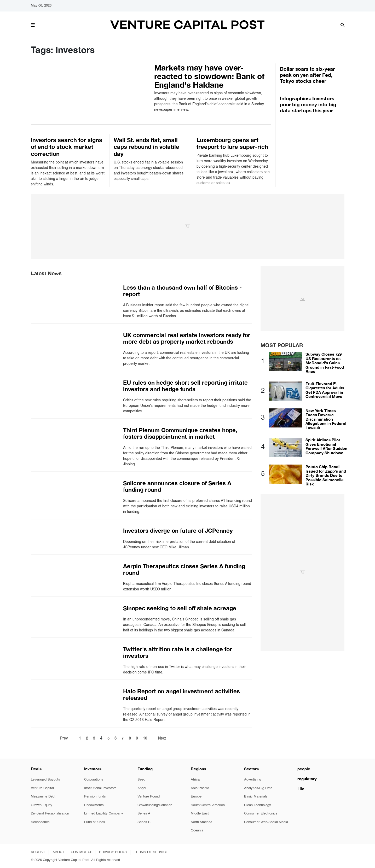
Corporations (94, 780)
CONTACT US (82, 852)
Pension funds (95, 797)
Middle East (200, 814)
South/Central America (208, 805)
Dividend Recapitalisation (50, 814)
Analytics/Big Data (258, 788)
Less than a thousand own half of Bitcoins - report (182, 291)
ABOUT (58, 852)
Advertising (253, 780)
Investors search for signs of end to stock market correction (67, 147)
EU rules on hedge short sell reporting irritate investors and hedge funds (185, 386)
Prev (64, 738)
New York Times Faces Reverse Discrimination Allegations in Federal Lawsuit (326, 419)
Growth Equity (42, 805)
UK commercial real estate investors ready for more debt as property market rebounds (187, 338)
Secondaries (40, 822)
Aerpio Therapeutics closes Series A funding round (184, 569)
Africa (195, 780)
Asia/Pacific (200, 788)
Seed (141, 780)
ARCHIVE (38, 852)
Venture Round (149, 797)
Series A (144, 814)
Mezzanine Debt (43, 797)
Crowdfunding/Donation (155, 805)
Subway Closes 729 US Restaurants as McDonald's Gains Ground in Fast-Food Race (325, 363)
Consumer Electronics (261, 814)
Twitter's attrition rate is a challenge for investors (178, 652)
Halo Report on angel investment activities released (181, 694)
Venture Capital (42, 788)
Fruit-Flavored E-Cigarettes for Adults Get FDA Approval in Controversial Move (325, 390)
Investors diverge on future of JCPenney (178, 531)
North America (201, 822)
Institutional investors (100, 788)
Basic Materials (256, 797)
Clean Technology (258, 805)
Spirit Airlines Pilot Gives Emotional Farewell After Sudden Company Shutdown (326, 446)
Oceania (197, 831)
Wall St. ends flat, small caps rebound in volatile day (146, 147)
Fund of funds (95, 822)
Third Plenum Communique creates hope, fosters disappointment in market (180, 433)
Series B (144, 822)
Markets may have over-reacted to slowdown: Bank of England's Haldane (209, 76)
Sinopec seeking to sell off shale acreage (180, 608)
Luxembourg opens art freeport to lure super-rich (232, 143)
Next (162, 738)
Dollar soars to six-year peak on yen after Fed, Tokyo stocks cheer (307, 75)
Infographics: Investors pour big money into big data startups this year (308, 104)
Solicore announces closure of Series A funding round (177, 486)
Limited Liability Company (104, 814)
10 (145, 738)
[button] (33, 24)
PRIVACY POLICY (113, 852)
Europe (196, 797)
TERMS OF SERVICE (151, 852)
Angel (142, 788)
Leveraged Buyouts (45, 780)
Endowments (94, 805)
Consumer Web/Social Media (266, 822)
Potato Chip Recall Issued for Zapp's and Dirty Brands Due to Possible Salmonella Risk (326, 475)
